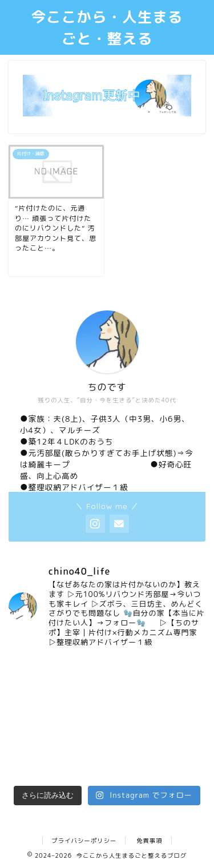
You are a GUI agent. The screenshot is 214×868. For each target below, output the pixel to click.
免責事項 (150, 841)
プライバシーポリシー (84, 841)
